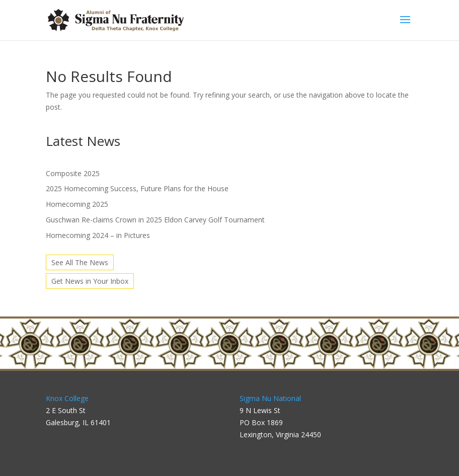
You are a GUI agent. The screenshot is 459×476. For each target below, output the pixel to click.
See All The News (80, 262)
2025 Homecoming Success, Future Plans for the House (137, 188)
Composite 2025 (73, 173)
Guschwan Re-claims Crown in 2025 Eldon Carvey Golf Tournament (155, 220)
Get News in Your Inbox (90, 281)
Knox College (67, 398)
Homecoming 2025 (77, 204)
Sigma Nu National (270, 398)
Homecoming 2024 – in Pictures (98, 235)
